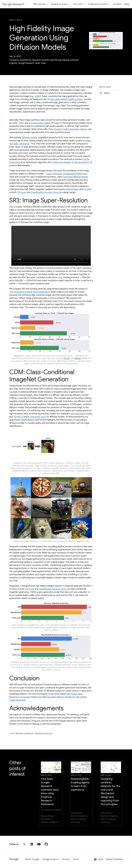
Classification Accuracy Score (45, 192)
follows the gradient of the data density (71, 162)
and (11, 144)
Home (12, 20)
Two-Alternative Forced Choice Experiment (30, 292)
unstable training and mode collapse (70, 129)
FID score (22, 192)
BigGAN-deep (72, 189)
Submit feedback (114, 859)
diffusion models (29, 138)
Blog (19, 20)
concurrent (35, 417)
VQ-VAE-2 (18, 417)
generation (24, 144)
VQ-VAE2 (87, 189)
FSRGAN (77, 358)
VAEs (21, 123)
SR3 (11, 207)
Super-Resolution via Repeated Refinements (67, 174)
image (88, 141)
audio (16, 144)
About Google (32, 859)
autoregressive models (39, 123)
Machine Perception (44, 733)
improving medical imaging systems (67, 99)
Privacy (66, 859)
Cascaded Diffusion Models (76, 177)
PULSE (67, 358)
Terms (76, 859)
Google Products (51, 859)
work (43, 417)
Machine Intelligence (25, 733)
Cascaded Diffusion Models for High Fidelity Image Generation (48, 699)
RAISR (38, 96)
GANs (15, 123)
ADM (58, 595)
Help (98, 859)
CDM (90, 389)
